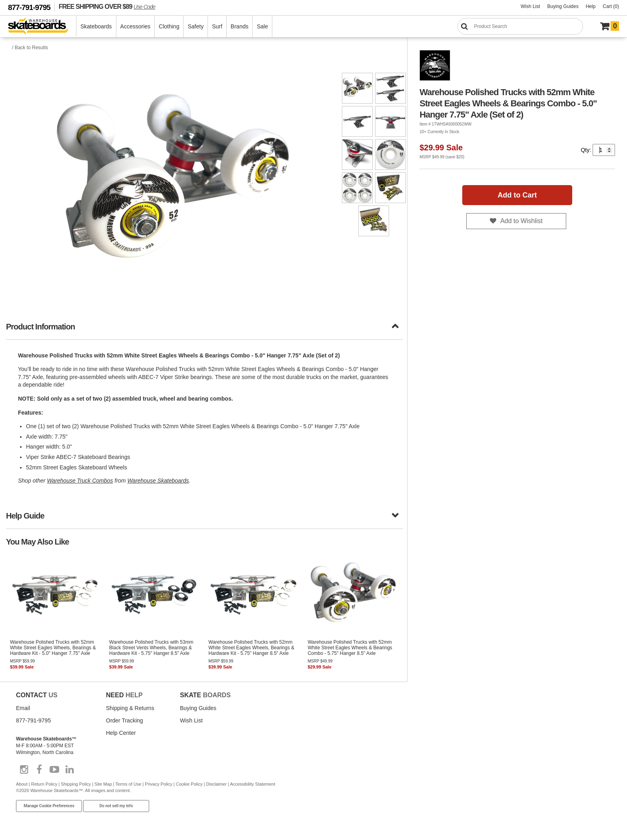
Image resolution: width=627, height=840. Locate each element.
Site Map (103, 784)
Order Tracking (125, 720)
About (22, 784)
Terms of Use (129, 784)
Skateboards (96, 26)
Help (591, 6)
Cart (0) (611, 6)
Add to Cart (517, 195)
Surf (217, 26)
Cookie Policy (189, 784)
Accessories (135, 26)
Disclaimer (216, 784)
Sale (262, 26)
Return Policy (44, 784)
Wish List (530, 6)
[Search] (520, 26)
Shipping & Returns (130, 708)
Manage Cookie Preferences (49, 806)
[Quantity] (604, 150)
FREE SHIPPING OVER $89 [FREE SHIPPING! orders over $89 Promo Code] (107, 6)
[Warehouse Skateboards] (42, 27)
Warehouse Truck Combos (80, 481)
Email (23, 708)
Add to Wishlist (521, 221)
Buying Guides (563, 6)
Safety (196, 26)
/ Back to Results (30, 48)
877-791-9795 (29, 7)
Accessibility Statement (253, 784)
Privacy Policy (158, 784)
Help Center (121, 733)
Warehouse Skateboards (158, 481)
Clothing (169, 26)
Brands (240, 26)
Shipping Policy (76, 784)
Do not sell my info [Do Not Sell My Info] (116, 806)
